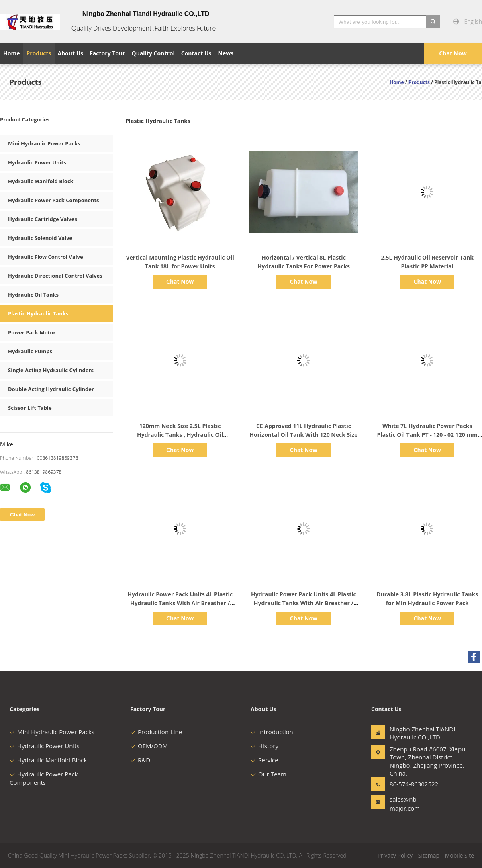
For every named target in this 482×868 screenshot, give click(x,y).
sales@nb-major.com (405, 804)
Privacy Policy (395, 855)
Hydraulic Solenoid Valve (40, 238)
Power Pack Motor (32, 332)
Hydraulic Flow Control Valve (46, 257)
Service (264, 760)
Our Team (269, 774)
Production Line (156, 732)
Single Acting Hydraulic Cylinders (51, 370)
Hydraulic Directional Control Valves (55, 276)
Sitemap (429, 855)
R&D (140, 760)
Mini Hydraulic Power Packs (44, 143)
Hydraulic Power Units (37, 162)
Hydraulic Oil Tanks (33, 295)
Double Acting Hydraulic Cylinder (51, 389)
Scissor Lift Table (30, 408)
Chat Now (453, 53)
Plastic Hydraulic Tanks (38, 313)
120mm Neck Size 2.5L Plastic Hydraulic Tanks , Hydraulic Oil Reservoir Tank (180, 435)
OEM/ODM (149, 746)
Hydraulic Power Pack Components (54, 200)
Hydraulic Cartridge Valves (43, 219)
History (264, 746)
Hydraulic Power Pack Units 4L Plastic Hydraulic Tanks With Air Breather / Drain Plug (180, 603)
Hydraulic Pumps (30, 351)
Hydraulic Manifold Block (41, 181)
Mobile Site (460, 855)
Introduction (272, 732)
